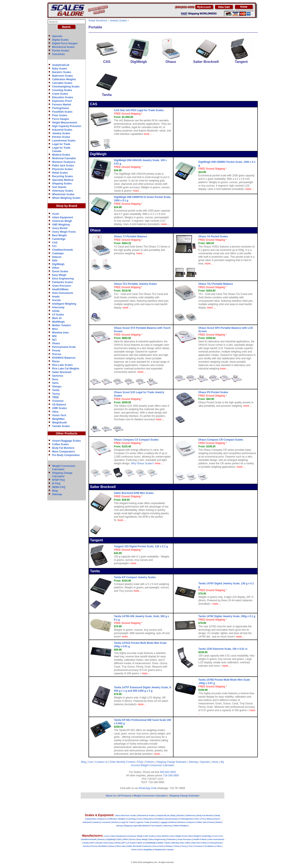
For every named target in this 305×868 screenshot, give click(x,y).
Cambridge (59, 239)
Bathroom (191, 815)
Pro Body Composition (66, 455)
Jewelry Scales (61, 133)
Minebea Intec (60, 333)
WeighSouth (60, 423)
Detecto (57, 257)
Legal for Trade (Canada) (147, 822)
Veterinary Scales (63, 191)
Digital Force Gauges (65, 43)
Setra (55, 383)
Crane (140, 819)
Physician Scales (62, 169)
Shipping (128, 826)
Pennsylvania (216, 843)
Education (149, 819)
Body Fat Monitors (63, 448)
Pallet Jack (202, 822)
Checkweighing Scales (66, 87)
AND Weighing (61, 225)
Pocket (211, 822)
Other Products (67, 433)
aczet (107, 836)
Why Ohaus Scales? (142, 463)
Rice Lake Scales (62, 365)
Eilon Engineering (63, 279)
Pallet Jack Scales (63, 166)
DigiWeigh (58, 264)
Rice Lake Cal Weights (66, 369)
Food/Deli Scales (62, 112)
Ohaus (56, 343)
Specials (57, 36)
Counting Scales (62, 90)
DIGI (55, 261)
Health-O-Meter (200, 839)
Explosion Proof (62, 101)
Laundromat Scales (64, 141)
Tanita (56, 390)
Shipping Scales (62, 184)
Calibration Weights (64, 79)
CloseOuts (58, 54)
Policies (150, 762)
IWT (92, 843)
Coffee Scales (60, 444)
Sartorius (58, 376)
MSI (54, 336)
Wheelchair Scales (63, 194)
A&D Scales (149, 836)
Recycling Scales (62, 176)
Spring (119, 826)
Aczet (55, 214)
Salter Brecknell (62, 372)
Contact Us (101, 762)
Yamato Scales (61, 426)
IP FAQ (56, 484)
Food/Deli (159, 819)
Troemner (58, 401)
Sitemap (57, 494)
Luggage (164, 822)
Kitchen (115, 822)
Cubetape (58, 253)
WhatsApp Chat (148, 788)
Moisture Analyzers (64, 162)
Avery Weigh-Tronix (64, 232)
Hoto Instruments (63, 293)
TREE (55, 397)
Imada (56, 297)
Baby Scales (60, 69)
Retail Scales (60, 173)
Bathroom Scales (62, 76)
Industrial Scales (62, 130)
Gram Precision (62, 286)
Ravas (56, 361)
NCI (54, 340)
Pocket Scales (61, 51)
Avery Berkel (60, 228)
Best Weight (59, 235)
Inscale (56, 300)
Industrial (87, 822)
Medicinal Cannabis (64, 158)
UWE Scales (59, 408)
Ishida (56, 311)
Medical (173, 822)
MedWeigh (58, 322)
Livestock (106, 822)
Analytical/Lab (61, 65)
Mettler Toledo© (62, 325)
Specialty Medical (63, 180)
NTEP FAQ (58, 480)
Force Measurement (210, 819)
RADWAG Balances (64, 358)
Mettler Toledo (164, 843)
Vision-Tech (136, 850)
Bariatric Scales (62, 72)
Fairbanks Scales (62, 282)
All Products (125, 796)
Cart (91, 762)
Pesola (56, 351)
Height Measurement (65, 123)
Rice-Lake (121, 846)
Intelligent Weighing (64, 304)
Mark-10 (141, 843)
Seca (55, 379)
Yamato (171, 850)
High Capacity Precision (67, 126)
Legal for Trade (61, 144)
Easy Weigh (59, 275)
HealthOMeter (60, 289)
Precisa (57, 354)
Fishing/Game (60, 108)
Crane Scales (60, 94)
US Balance (59, 405)
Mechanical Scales (63, 47)
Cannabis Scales (62, 83)
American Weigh (62, 221)
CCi (54, 246)
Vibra (55, 412)
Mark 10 (57, 318)
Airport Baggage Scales (66, 441)
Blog (55, 491)
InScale (99, 843)
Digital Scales (60, 40)
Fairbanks (171, 839)
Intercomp (58, 307)
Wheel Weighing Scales (66, 198)
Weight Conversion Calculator (157, 765)
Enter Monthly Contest (122, 762)
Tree (191, 846)
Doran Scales (60, 271)
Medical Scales (61, 155)
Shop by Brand (67, 206)
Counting (131, 819)
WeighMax (58, 419)
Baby (173, 815)
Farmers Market (62, 105)
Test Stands (59, 187)
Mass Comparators (64, 452)
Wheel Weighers (181, 826)
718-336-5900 (171, 775)
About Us (111, 796)
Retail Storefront (98, 21)
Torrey (56, 394)
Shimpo (57, 387)
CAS (55, 243)
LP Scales (58, 315)
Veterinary (168, 826)
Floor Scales (60, 115)
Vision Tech (59, 415)
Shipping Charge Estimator (171, 762)
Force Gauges (61, 119)
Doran (133, 839)
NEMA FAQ (59, 487)
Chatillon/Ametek (62, 250)
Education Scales (63, 97)
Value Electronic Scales (126, 815)
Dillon (56, 268)
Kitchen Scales (61, 137)
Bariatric (181, 815)
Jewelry (96, 822)
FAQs (140, 762)
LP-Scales (131, 843)
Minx (55, 329)
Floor (197, 819)
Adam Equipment (63, 217)
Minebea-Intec (178, 843)
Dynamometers (172, 819)
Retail (219, 822)
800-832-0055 (168, 772)
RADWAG (103, 846)
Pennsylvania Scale (64, 347)
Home (215, 762)
